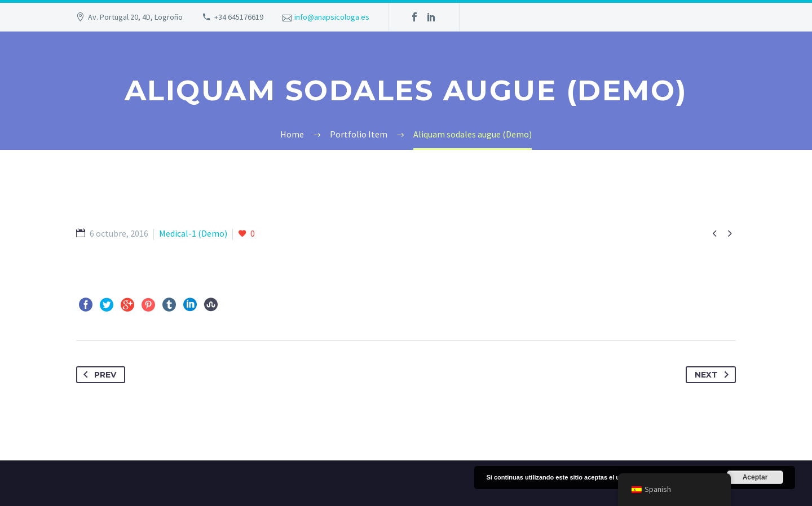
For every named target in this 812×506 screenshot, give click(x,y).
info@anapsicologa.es (332, 17)
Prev (98, 375)
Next (714, 375)
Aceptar (755, 477)
